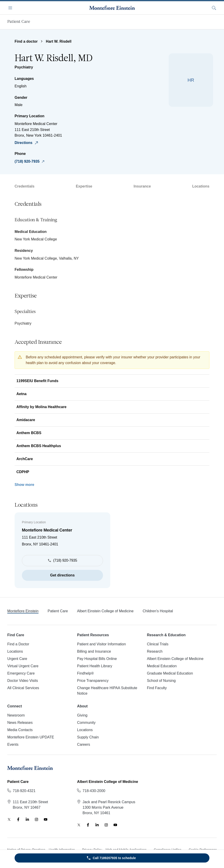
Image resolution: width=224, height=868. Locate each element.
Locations (201, 186)
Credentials (24, 186)
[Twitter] (9, 819)
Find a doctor (26, 41)
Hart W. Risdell (59, 41)
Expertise (84, 186)
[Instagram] (36, 819)
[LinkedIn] (27, 819)
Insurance (142, 186)
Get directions (62, 575)
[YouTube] (46, 819)
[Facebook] (18, 819)
